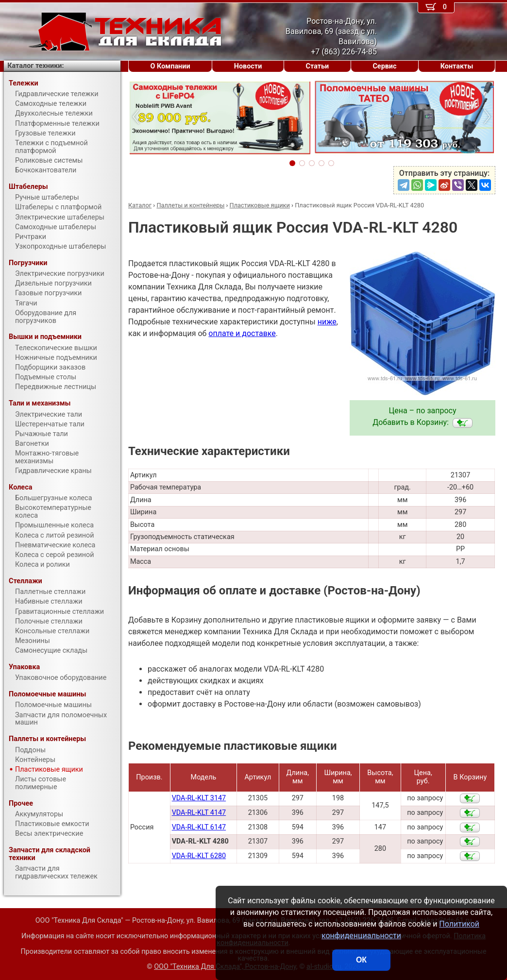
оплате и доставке (242, 333)
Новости (248, 66)
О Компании (170, 66)
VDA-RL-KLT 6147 (199, 827)
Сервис (384, 66)
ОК (361, 960)
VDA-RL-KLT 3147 (199, 798)
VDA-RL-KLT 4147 (199, 813)
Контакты (457, 66)
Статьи (317, 66)
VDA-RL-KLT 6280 (199, 856)
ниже (327, 322)
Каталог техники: (35, 66)
